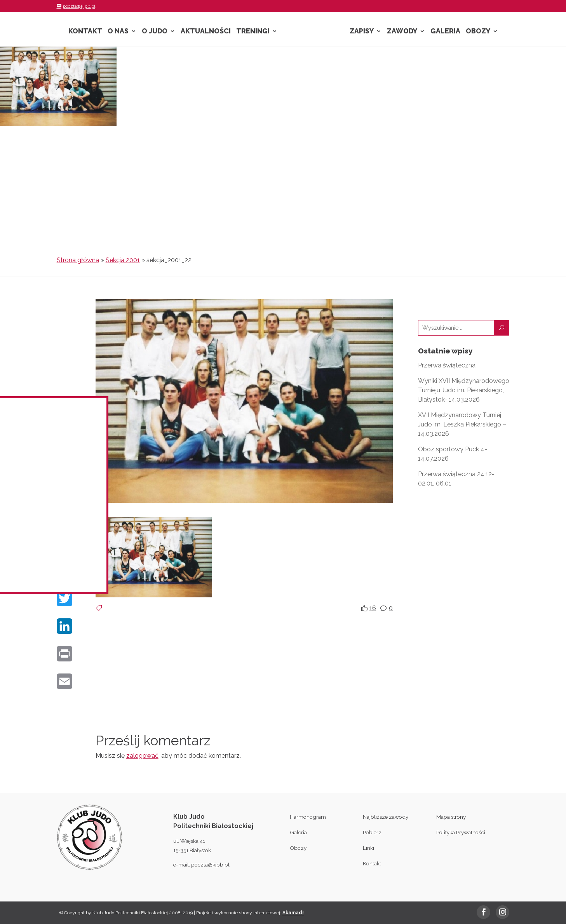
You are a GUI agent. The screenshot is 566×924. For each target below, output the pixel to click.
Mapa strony (451, 817)
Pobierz (372, 832)
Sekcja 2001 (123, 260)
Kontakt (85, 32)
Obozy (478, 32)
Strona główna (78, 260)
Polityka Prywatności (461, 832)
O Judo (155, 32)
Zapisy (362, 32)
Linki (368, 848)
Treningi (253, 32)
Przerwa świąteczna (447, 365)
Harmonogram (308, 817)
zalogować (142, 756)
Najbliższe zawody (386, 817)
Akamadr (293, 913)
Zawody (402, 32)
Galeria (445, 32)
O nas (118, 32)
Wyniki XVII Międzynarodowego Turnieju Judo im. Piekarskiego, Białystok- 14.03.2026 (464, 390)
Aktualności (206, 32)
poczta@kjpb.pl (210, 865)
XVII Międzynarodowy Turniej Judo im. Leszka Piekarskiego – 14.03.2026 (462, 424)
